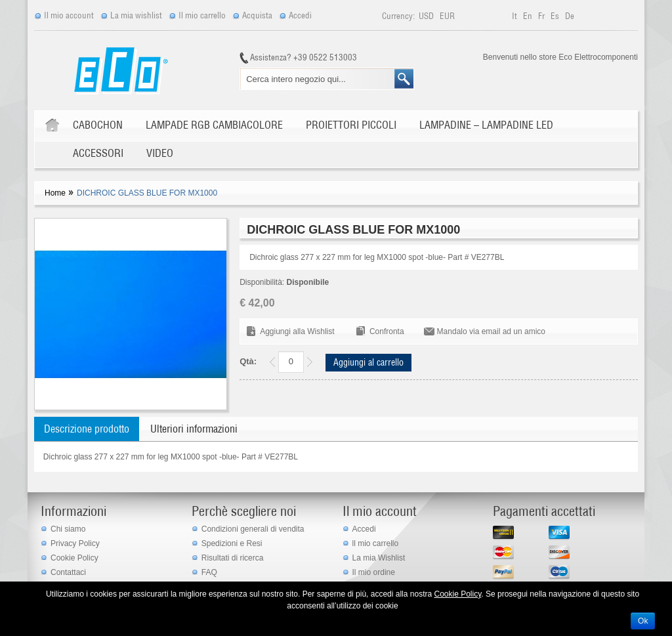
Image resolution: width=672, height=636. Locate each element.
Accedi (300, 15)
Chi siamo (68, 529)
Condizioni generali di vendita (253, 529)
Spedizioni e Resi (232, 543)
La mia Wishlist (379, 558)
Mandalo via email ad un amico (491, 331)
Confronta (387, 331)
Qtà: (248, 361)
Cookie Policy (74, 558)
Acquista (257, 15)
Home (55, 193)
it (515, 16)
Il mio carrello (202, 15)
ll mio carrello (376, 543)
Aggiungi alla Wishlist (297, 331)
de (570, 16)
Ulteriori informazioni (194, 429)
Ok (643, 621)
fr (542, 16)
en (529, 16)
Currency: (398, 16)
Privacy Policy (75, 543)
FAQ (209, 572)
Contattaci (68, 572)
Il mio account (69, 15)
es (556, 16)
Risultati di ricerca (233, 558)
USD (427, 16)
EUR (447, 16)
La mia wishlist (136, 15)
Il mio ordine (374, 572)
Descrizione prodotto (87, 429)
